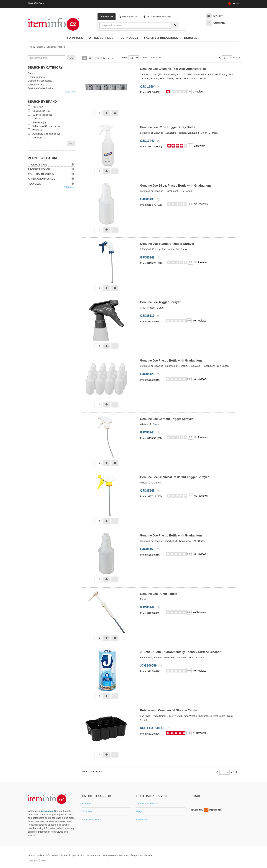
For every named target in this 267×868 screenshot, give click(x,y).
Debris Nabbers (36, 77)
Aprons (32, 73)
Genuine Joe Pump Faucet (159, 594)
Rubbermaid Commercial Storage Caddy (168, 710)
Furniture (75, 38)
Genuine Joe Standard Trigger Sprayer (167, 244)
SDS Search (89, 811)
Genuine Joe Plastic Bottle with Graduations (171, 361)
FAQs (139, 811)
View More (70, 92)
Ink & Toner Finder (92, 820)
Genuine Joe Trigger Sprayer (160, 302)
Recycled (34, 184)
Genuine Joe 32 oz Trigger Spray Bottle (168, 127)
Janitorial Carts (36, 85)
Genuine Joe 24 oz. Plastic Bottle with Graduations (176, 186)
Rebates (191, 38)
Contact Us (142, 820)
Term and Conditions (147, 803)
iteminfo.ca (47, 811)
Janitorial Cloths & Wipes (41, 88)
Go (71, 144)
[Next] (240, 58)
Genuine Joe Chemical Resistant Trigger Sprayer (174, 477)
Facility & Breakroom (161, 38)
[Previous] (220, 58)
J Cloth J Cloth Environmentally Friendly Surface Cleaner (180, 652)
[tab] (107, 17)
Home (233, 4)
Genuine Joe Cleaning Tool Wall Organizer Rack (174, 69)
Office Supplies (101, 38)
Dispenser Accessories (40, 81)
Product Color (39, 169)
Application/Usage (41, 179)
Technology (129, 38)
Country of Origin (41, 174)
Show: (125, 58)
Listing (40, 47)
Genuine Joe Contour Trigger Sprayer (166, 419)
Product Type (38, 165)
